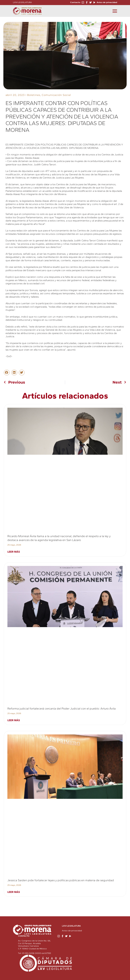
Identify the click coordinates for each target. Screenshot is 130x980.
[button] (7, 373)
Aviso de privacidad (107, 2)
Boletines (34, 95)
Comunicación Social (56, 95)
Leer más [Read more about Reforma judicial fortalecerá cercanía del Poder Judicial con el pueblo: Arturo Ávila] (14, 720)
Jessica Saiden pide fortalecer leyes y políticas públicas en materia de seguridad (61, 880)
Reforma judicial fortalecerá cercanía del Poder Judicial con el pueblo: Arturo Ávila (62, 708)
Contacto (75, 2)
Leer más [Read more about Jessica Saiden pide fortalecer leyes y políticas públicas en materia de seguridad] (14, 892)
